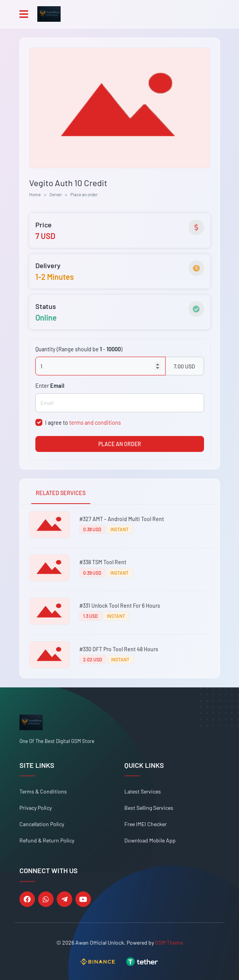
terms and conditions (95, 423)
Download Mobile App (150, 840)
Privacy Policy (36, 808)
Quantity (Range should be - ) (79, 349)
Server (56, 194)
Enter (50, 386)
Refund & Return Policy (47, 840)
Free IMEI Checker (146, 824)
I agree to (83, 423)
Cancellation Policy (42, 824)
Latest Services (143, 791)
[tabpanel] (120, 591)
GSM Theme (169, 943)
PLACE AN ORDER (120, 444)
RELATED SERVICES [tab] (61, 493)
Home (35, 194)
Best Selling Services (149, 808)
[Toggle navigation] (24, 14)
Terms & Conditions (43, 791)
